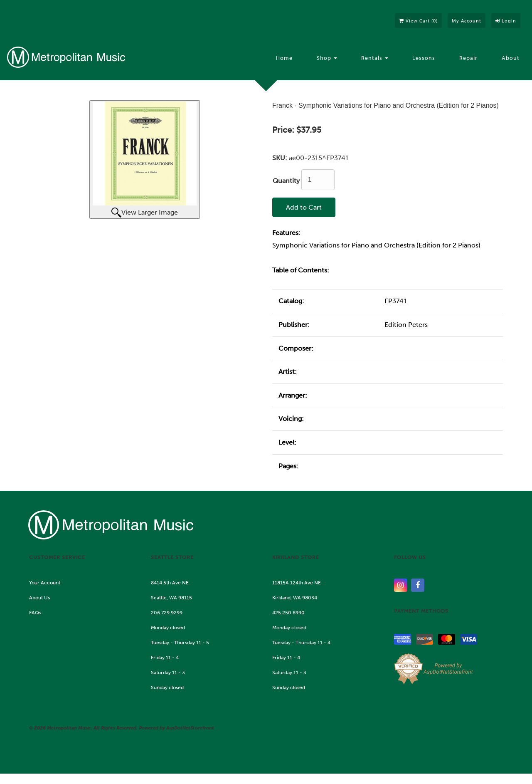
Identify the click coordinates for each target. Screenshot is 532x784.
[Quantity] (318, 180)
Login (506, 21)
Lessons (424, 58)
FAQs (35, 613)
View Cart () (418, 21)
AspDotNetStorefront (190, 728)
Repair (468, 58)
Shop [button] (327, 58)
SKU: (281, 158)
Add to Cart (304, 207)
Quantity (286, 181)
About (511, 58)
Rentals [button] (375, 58)
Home (284, 58)
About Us (39, 598)
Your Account (45, 583)
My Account (467, 21)
